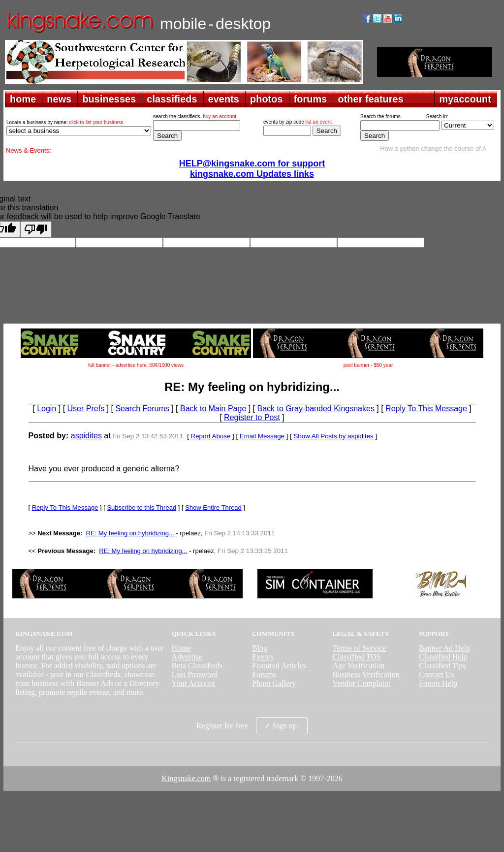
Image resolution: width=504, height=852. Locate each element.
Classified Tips (442, 666)
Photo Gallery (274, 683)
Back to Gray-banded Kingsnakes (316, 409)
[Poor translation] (36, 229)
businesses (109, 99)
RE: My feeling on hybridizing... (130, 533)
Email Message (262, 436)
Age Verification (359, 666)
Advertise (187, 657)
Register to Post (252, 417)
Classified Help (443, 657)
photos (267, 99)
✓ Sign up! (282, 726)
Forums (264, 674)
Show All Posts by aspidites (333, 436)
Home (181, 648)
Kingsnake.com (186, 778)
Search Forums (142, 409)
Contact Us (437, 674)
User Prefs (86, 409)
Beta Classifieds (197, 666)
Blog (260, 648)
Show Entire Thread (213, 508)
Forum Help (438, 683)
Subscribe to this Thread (142, 508)
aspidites (86, 436)
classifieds (172, 99)
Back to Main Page (213, 409)
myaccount (465, 99)
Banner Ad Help (444, 648)
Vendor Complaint (362, 683)
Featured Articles (279, 666)
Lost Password (194, 674)
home (23, 99)
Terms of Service (360, 648)
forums (311, 99)
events (224, 99)
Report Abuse (211, 436)
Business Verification (366, 674)
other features (370, 99)
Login (47, 409)
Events (263, 657)
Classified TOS (357, 657)
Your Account (193, 683)
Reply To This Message (426, 409)
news (59, 99)
